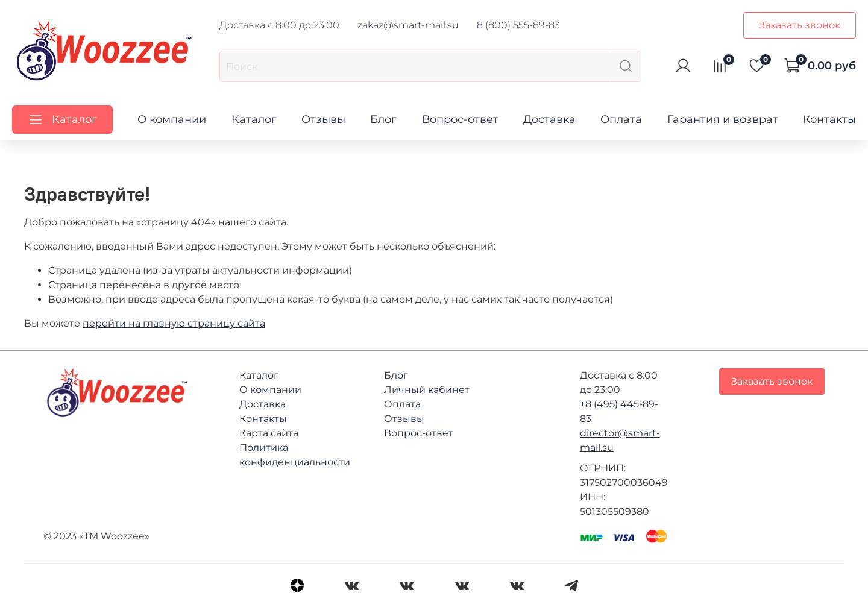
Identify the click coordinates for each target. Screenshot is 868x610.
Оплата (621, 119)
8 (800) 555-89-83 (518, 25)
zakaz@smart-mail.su (408, 25)
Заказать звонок (800, 25)
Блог (383, 119)
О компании (172, 119)
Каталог (254, 119)
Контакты (829, 119)
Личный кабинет (427, 390)
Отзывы (323, 119)
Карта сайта (269, 433)
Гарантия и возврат (723, 119)
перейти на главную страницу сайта (174, 323)
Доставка (549, 119)
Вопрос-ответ (460, 119)
